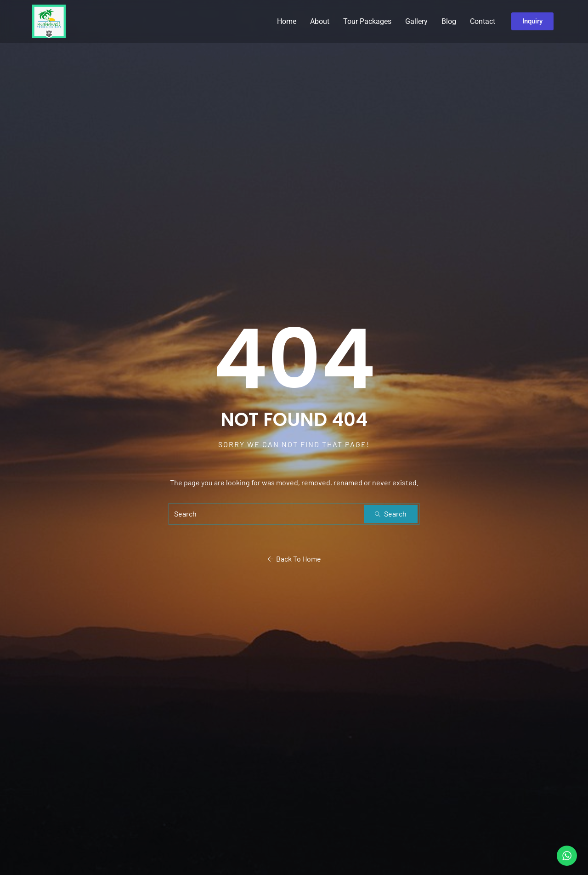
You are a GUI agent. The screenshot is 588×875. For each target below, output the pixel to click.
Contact (483, 21)
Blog (449, 21)
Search (391, 514)
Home (287, 21)
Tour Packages (367, 21)
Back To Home (294, 559)
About (320, 21)
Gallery (416, 21)
